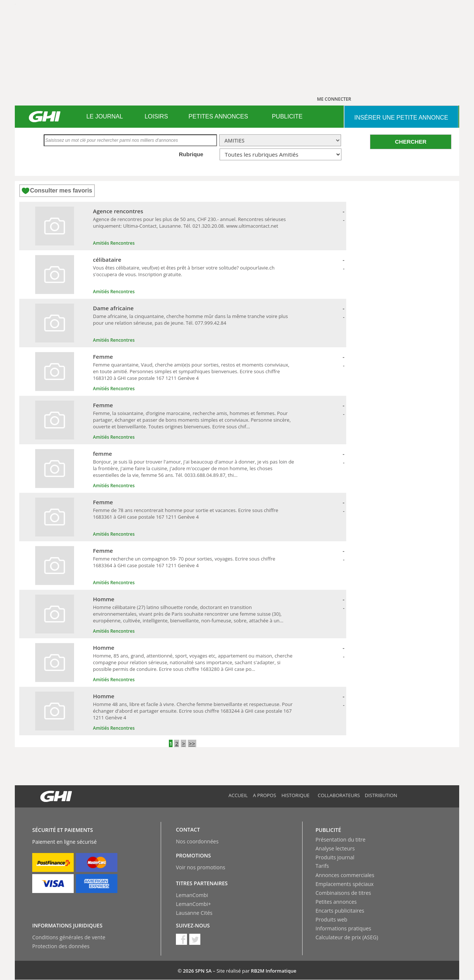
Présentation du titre (341, 839)
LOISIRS (156, 116)
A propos (265, 795)
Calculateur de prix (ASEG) (347, 937)
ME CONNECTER (334, 99)
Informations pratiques (343, 928)
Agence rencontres (118, 211)
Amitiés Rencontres (114, 243)
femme (102, 454)
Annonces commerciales (345, 875)
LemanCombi (192, 895)
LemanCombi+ (193, 904)
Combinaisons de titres (343, 893)
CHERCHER (410, 142)
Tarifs (322, 866)
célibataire (107, 260)
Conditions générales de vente (69, 937)
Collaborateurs (339, 795)
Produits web (331, 919)
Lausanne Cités (194, 913)
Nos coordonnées (197, 841)
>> (192, 743)
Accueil (238, 795)
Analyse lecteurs (335, 848)
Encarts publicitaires (340, 911)
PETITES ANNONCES (218, 116)
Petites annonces (336, 902)
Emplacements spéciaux (345, 884)
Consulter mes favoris (61, 190)
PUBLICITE (287, 116)
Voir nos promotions (201, 867)
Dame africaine (113, 308)
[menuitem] (105, 117)
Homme (104, 599)
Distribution (381, 795)
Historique (296, 795)
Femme (103, 357)
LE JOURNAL (105, 116)
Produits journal (335, 857)
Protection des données (61, 946)
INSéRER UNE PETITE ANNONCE (401, 118)
